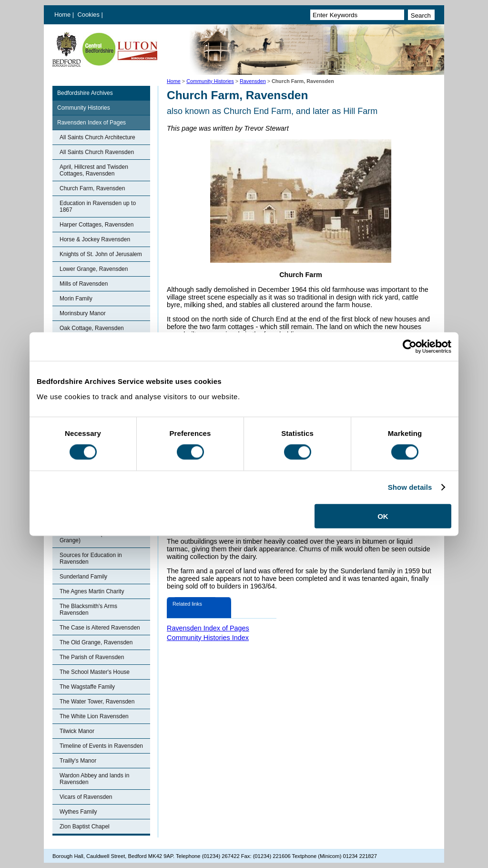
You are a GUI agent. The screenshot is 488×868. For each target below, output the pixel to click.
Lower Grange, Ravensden (94, 269)
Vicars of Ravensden (86, 797)
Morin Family (76, 299)
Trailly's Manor (78, 761)
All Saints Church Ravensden (97, 152)
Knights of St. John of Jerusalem (101, 254)
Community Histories (210, 81)
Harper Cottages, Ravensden (97, 225)
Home (62, 15)
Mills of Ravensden (84, 284)
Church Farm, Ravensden (92, 188)
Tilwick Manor (77, 731)
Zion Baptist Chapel (85, 827)
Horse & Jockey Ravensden (95, 239)
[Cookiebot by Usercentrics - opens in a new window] (410, 347)
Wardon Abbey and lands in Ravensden (94, 779)
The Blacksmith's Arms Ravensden (88, 610)
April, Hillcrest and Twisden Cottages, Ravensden (94, 170)
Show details (410, 487)
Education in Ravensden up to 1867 (98, 207)
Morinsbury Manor (83, 313)
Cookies (90, 15)
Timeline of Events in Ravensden (101, 746)
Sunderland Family (83, 577)
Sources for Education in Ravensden (91, 558)
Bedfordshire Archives (85, 93)
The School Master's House (95, 672)
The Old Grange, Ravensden (96, 642)
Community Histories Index (208, 638)
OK (383, 516)
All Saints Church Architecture (97, 137)
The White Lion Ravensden (94, 716)
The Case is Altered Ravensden (100, 628)
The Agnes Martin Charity (92, 591)
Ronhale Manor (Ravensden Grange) (95, 537)
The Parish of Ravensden (92, 657)
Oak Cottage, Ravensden (92, 328)
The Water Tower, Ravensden (97, 702)
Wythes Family (78, 812)
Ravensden (253, 81)
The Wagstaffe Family (87, 687)
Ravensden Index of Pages (91, 123)
